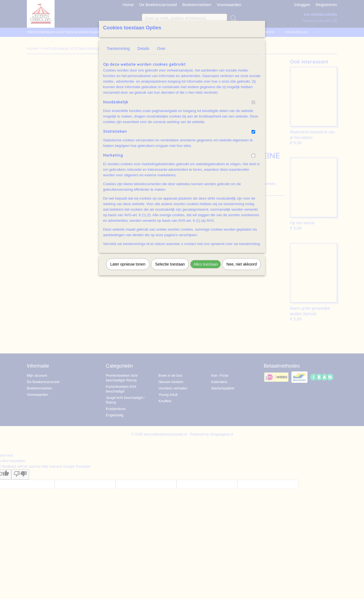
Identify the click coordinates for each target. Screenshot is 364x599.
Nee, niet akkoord (242, 264)
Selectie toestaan (170, 264)
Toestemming (118, 49)
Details (143, 49)
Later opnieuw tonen (128, 264)
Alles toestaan (206, 264)
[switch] (253, 102)
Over (161, 49)
